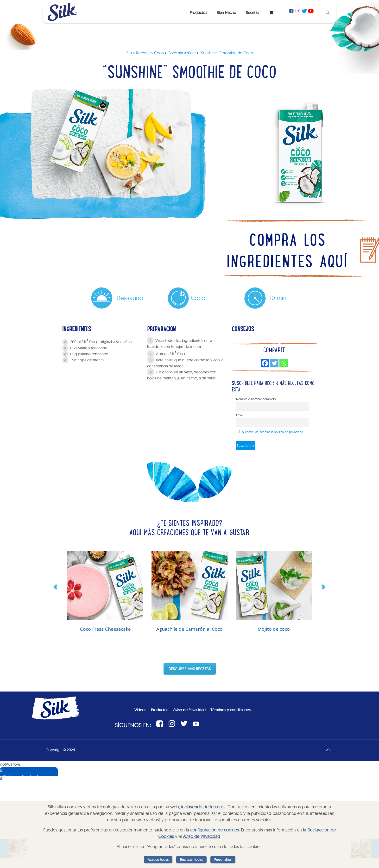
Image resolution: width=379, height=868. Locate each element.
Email (240, 415)
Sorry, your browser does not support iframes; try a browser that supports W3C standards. (35, 800)
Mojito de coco (274, 629)
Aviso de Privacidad (202, 836)
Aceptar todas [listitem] (158, 860)
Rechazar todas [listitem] (191, 860)
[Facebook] (265, 363)
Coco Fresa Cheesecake (105, 629)
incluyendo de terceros (203, 807)
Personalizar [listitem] (223, 860)
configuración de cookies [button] (215, 830)
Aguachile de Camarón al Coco (189, 629)
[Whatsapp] (284, 363)
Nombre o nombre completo (256, 399)
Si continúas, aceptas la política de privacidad (273, 432)
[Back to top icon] (328, 750)
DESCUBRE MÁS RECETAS (190, 669)
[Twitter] (274, 363)
